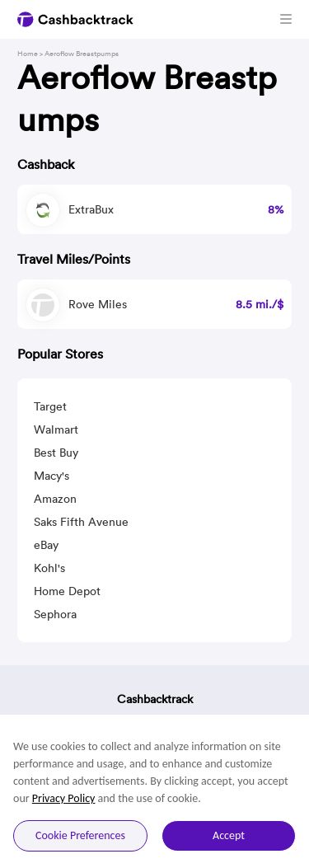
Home (28, 53)
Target (50, 406)
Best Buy (56, 453)
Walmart (56, 429)
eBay (46, 545)
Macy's (51, 476)
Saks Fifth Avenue (81, 522)
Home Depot (67, 591)
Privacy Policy (64, 798)
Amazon (55, 499)
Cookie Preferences (80, 835)
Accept (229, 835)
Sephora (55, 614)
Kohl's (49, 568)
